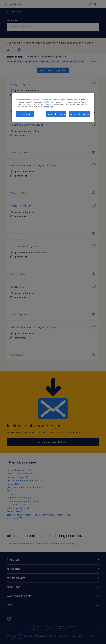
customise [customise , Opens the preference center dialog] (25, 114)
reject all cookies (56, 114)
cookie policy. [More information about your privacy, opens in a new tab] (49, 107)
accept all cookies (79, 114)
